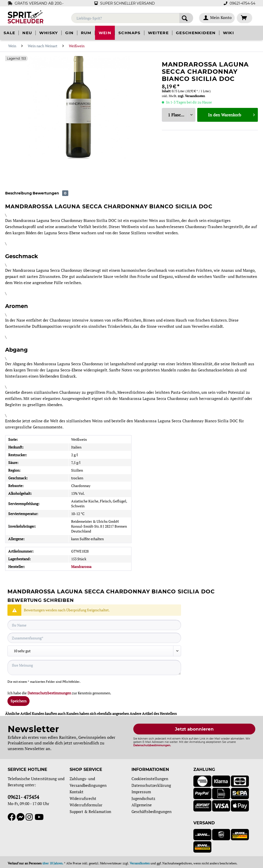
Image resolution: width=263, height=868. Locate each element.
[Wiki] (228, 33)
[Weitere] (158, 33)
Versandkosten (140, 863)
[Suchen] (186, 18)
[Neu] (27, 33)
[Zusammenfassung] (94, 638)
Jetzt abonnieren (194, 729)
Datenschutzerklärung (151, 785)
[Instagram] (30, 817)
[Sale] (9, 33)
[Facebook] (12, 817)
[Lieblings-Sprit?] (132, 18)
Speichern (18, 701)
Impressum (141, 792)
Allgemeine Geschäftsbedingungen (152, 808)
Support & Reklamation (90, 811)
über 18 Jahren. (53, 863)
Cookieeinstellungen (150, 779)
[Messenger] (21, 817)
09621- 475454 (23, 797)
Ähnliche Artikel (18, 713)
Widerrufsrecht (83, 798)
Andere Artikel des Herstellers (153, 713)
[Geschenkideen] (196, 33)
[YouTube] (38, 817)
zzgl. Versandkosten (191, 96)
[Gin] (69, 33)
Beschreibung (18, 193)
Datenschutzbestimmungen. (152, 745)
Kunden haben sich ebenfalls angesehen (98, 713)
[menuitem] (132, 20)
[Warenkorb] (245, 18)
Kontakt (77, 792)
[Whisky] (49, 33)
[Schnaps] (129, 33)
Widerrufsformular (86, 805)
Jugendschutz (143, 798)
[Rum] (86, 33)
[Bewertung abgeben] (94, 651)
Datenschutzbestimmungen (49, 693)
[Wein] (105, 33)
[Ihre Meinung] (94, 668)
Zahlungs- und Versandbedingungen (88, 782)
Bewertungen (50, 193)
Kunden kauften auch (49, 713)
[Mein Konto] (217, 18)
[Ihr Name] (94, 625)
